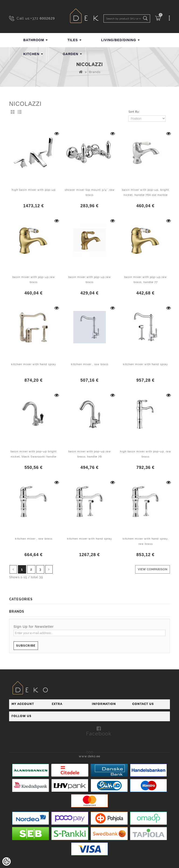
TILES (73, 40)
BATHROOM (34, 40)
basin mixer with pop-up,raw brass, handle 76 (90, 454)
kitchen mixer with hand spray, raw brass (146, 541)
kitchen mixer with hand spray (34, 364)
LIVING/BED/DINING (119, 40)
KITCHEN (31, 54)
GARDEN (71, 54)
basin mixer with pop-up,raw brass (34, 280)
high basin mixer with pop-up (34, 190)
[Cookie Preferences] (7, 861)
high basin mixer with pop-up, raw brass (146, 454)
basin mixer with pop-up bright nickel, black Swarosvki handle (34, 454)
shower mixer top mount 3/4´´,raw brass (90, 192)
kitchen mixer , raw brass (90, 364)
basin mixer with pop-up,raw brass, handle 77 (146, 280)
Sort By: (134, 112)
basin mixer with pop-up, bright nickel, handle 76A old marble (145, 192)
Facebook (99, 733)
